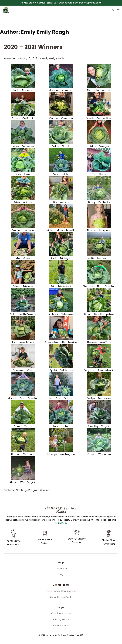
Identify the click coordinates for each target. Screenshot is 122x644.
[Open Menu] (118, 10)
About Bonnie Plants (61, 597)
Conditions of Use (61, 613)
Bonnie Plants (61, 585)
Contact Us (61, 569)
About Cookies (61, 626)
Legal (61, 607)
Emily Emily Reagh (53, 58)
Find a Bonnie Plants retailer (61, 591)
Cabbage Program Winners (33, 490)
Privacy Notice (61, 620)
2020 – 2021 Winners (33, 47)
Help (61, 563)
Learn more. (61, 523)
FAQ (61, 575)
